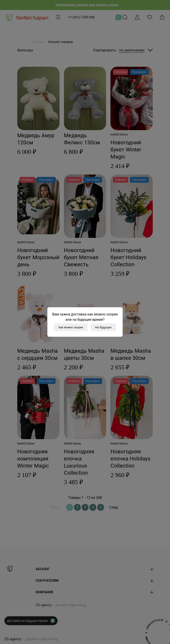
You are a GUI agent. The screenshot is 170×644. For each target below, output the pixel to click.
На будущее (103, 327)
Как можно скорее (71, 327)
